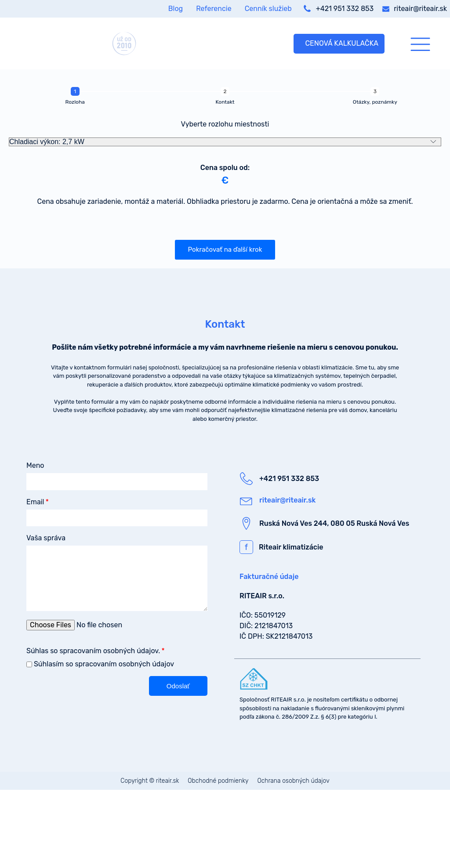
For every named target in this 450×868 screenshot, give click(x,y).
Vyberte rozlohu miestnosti (225, 124)
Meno (35, 465)
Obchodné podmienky (218, 781)
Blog (176, 9)
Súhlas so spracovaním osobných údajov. (93, 651)
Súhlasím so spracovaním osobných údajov (104, 664)
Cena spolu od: (225, 168)
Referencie (214, 9)
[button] (225, 250)
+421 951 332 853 (345, 9)
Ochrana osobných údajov (294, 781)
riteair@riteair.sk (420, 9)
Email (35, 502)
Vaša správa (46, 538)
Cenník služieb (268, 9)
